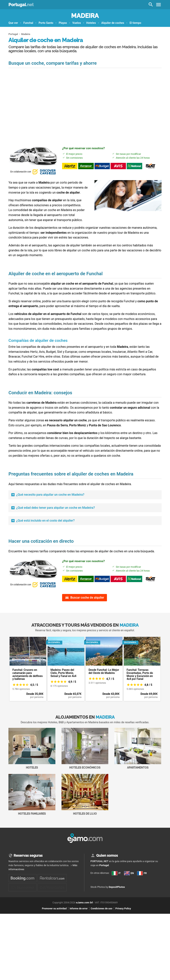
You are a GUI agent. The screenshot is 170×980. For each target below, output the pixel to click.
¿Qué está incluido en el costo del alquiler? (45, 521)
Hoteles (91, 23)
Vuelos (77, 23)
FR (94, 890)
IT (94, 877)
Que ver (13, 23)
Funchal (28, 23)
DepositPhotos (117, 905)
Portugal (21, 5)
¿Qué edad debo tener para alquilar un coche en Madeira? (55, 508)
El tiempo (135, 23)
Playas (63, 23)
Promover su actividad (54, 926)
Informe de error (79, 926)
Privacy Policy (123, 926)
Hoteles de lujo (85, 795)
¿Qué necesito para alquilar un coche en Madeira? (50, 495)
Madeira (85, 16)
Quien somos (107, 855)
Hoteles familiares (32, 795)
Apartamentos (138, 748)
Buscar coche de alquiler (87, 598)
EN (94, 884)
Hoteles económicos (85, 748)
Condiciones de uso (101, 926)
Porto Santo (46, 23)
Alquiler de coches (113, 23)
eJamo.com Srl (84, 920)
